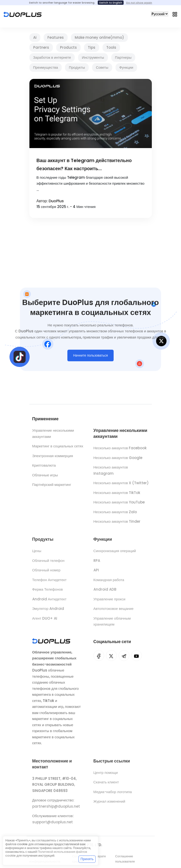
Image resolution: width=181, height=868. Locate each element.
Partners (41, 47)
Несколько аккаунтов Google (118, 460)
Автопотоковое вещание (114, 611)
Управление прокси (109, 602)
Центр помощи (106, 775)
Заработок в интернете (52, 57)
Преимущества (46, 67)
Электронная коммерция (53, 457)
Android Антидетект (49, 602)
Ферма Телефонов (48, 592)
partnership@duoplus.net (56, 809)
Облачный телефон (48, 563)
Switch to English (111, 3)
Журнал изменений (109, 804)
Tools (111, 47)
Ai (35, 37)
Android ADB (105, 592)
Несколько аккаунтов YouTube (119, 504)
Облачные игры (45, 476)
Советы (102, 67)
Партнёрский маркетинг (52, 486)
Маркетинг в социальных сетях (58, 447)
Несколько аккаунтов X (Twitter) (121, 485)
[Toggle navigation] (175, 14)
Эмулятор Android (48, 611)
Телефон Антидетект (49, 582)
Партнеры (123, 57)
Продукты (77, 67)
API (96, 573)
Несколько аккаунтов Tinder (117, 524)
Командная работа (109, 582)
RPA (97, 563)
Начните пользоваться (90, 357)
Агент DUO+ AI (45, 621)
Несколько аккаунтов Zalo (115, 514)
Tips (92, 47)
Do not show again (139, 3)
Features (56, 37)
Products (68, 47)
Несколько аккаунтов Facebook (120, 450)
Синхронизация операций (115, 553)
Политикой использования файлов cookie (46, 854)
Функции (126, 67)
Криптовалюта (44, 467)
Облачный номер (46, 573)
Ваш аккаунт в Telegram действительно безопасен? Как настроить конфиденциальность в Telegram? (84, 165)
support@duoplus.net (53, 825)
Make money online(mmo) (99, 37)
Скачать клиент (106, 785)
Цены (37, 553)
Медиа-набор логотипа (113, 794)
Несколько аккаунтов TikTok (117, 495)
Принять (87, 859)
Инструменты (93, 57)
